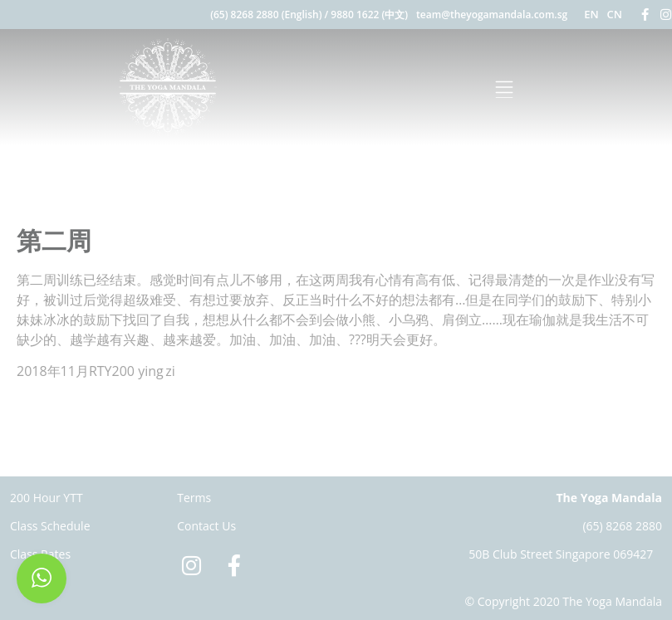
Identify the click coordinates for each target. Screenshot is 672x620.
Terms (194, 498)
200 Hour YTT (47, 498)
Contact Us (206, 526)
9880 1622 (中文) (369, 15)
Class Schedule (50, 526)
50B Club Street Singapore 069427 (561, 554)
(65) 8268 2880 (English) (266, 15)
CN (615, 14)
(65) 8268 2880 (622, 526)
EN (591, 14)
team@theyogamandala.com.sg (492, 15)
